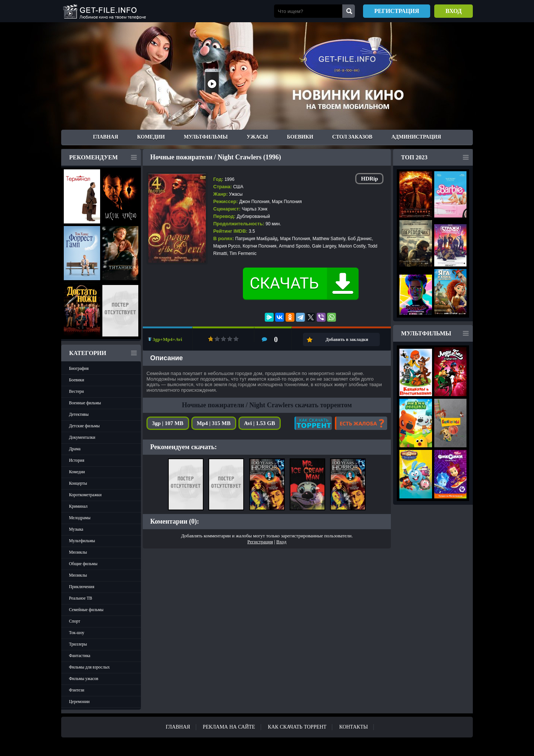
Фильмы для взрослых (89, 667)
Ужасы (257, 137)
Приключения (82, 587)
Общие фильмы (83, 564)
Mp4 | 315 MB (214, 423)
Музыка (76, 529)
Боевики (300, 137)
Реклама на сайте (229, 727)
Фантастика (80, 656)
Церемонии (79, 702)
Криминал (78, 506)
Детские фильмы (84, 426)
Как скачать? (313, 423)
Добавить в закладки (347, 339)
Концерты (78, 483)
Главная (106, 137)
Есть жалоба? (361, 423)
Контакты (354, 727)
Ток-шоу (77, 633)
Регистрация (397, 11)
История (77, 460)
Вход (454, 11)
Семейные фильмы (86, 610)
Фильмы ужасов (84, 679)
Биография (79, 368)
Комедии (151, 137)
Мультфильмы (206, 137)
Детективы (79, 414)
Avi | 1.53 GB (260, 423)
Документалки (82, 437)
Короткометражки (85, 495)
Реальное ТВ (80, 598)
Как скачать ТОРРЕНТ (297, 727)
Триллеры (78, 644)
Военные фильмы (85, 403)
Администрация (416, 137)
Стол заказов (352, 137)
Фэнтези (77, 690)
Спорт (75, 621)
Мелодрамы (80, 518)
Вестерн (76, 391)
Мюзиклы (78, 552)
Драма (75, 449)
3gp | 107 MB (168, 423)
